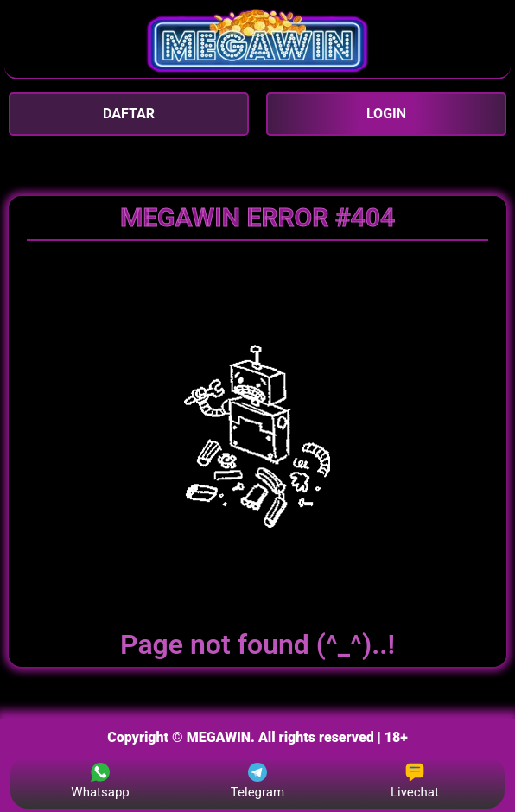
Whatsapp (100, 781)
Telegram (257, 781)
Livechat (415, 781)
